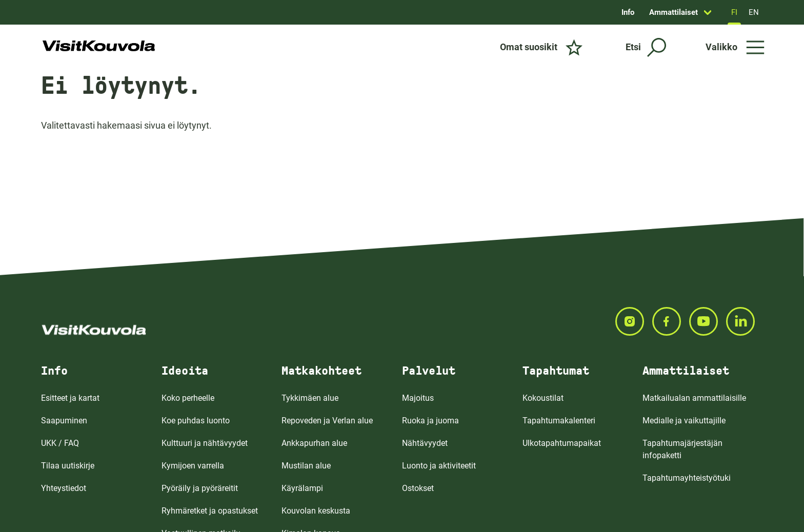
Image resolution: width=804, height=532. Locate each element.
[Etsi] (646, 47)
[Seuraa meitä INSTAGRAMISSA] (634, 321)
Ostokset (418, 488)
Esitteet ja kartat (70, 398)
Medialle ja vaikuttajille (684, 421)
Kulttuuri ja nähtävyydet (205, 443)
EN (754, 12)
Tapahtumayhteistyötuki (687, 478)
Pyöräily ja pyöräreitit (200, 488)
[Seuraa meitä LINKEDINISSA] (745, 321)
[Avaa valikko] (735, 47)
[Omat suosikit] (541, 47)
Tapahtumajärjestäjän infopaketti (682, 449)
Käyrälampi (302, 488)
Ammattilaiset (674, 12)
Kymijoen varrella (193, 466)
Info (628, 12)
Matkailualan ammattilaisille (694, 398)
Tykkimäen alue (310, 398)
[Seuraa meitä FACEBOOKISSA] (671, 321)
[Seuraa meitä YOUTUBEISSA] (708, 321)
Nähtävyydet (425, 443)
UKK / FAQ (60, 443)
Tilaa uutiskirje (68, 466)
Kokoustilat (543, 398)
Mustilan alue (306, 466)
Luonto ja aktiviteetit (439, 466)
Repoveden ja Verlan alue (327, 421)
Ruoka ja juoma (430, 421)
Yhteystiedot (64, 488)
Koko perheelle (188, 398)
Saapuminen (64, 421)
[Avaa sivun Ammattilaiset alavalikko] (708, 12)
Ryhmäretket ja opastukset (210, 511)
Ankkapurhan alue (314, 443)
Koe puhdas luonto (196, 421)
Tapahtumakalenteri (559, 421)
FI (734, 12)
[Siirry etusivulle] (99, 47)
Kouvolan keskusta (316, 511)
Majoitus (418, 398)
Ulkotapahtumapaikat (562, 443)
